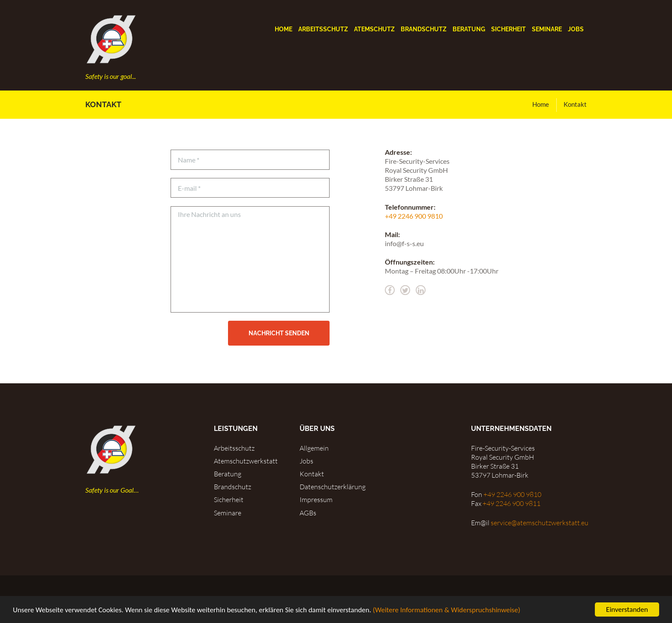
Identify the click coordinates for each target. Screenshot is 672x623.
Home (283, 29)
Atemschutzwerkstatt (246, 461)
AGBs (308, 513)
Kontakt (312, 474)
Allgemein (314, 448)
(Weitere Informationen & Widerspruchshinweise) (447, 610)
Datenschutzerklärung (333, 487)
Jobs (576, 29)
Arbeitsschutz (323, 29)
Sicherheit (508, 29)
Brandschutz (424, 29)
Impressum (316, 500)
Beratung (469, 29)
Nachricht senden (279, 333)
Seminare (547, 29)
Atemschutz (374, 29)
